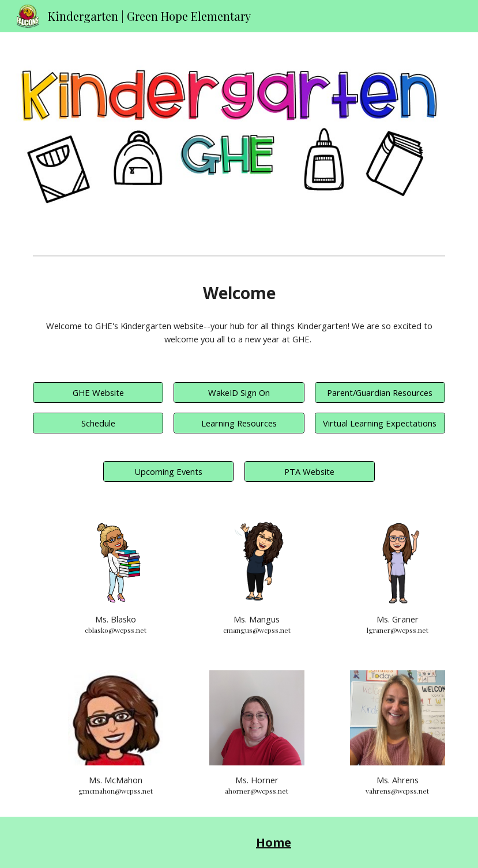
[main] (239, 293)
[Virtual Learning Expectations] (380, 423)
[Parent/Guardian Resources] (380, 392)
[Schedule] (98, 423)
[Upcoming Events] (168, 471)
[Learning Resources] (239, 423)
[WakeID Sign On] (239, 392)
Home (274, 842)
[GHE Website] (98, 392)
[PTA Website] (310, 471)
